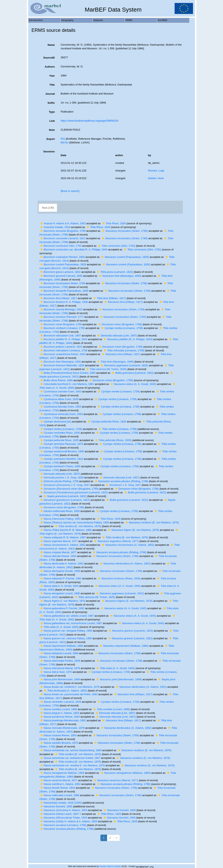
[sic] (55, 422)
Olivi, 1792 (61, 246)
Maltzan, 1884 (61, 646)
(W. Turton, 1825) (106, 369)
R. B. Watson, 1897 (63, 537)
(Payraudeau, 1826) (125, 257)
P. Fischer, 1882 (61, 578)
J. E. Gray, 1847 (65, 485)
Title (52, 85)
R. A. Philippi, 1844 (73, 250)
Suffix (51, 103)
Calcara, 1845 (61, 276)
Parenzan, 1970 (61, 444)
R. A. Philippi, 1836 (64, 302)
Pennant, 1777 (62, 317)
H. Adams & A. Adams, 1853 (63, 223)
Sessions (49, 152)
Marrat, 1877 (59, 541)
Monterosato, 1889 (60, 679)
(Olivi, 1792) (116, 246)
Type (52, 112)
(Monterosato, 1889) (119, 679)
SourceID (49, 58)
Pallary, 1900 (74, 522)
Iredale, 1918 (55, 227)
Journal (50, 94)
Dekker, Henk (156, 178)
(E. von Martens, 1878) (133, 530)
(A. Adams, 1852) (127, 545)
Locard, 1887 (67, 616)
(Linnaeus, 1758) (122, 328)
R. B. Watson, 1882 (66, 530)
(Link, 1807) (117, 336)
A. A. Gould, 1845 (59, 586)
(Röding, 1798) (121, 481)
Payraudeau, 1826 (63, 264)
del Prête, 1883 (69, 694)
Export (51, 139)
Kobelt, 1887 (70, 758)
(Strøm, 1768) (124, 231)
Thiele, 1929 (63, 818)
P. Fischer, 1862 (62, 608)
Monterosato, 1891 (63, 720)
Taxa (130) (48, 208)
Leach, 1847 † (60, 814)
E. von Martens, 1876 (70, 687)
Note (52, 130)
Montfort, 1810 (61, 459)
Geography (67, 20)
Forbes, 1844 (60, 661)
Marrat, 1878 (60, 668)
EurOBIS (162, 20)
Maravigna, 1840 (60, 362)
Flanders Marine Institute (110, 866)
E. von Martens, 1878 (62, 601)
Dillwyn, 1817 (58, 298)
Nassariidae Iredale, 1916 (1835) (61, 803)
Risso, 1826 (114, 223)
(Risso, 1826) (113, 440)
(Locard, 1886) (111, 709)
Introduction (36, 20)
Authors (50, 67)
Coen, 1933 (61, 391)
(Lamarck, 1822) (115, 272)
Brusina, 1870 (59, 743)
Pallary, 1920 (60, 519)
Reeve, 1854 (58, 556)
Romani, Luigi (156, 171)
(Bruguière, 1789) (120, 324)
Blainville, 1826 (62, 365)
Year (52, 76)
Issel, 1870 (56, 672)
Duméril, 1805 (56, 806)
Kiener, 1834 (62, 354)
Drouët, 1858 (60, 571)
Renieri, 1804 (62, 257)
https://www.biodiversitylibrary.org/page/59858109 (89, 121)
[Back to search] (70, 191)
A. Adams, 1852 (62, 545)
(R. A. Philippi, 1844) (128, 339)
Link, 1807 (60, 336)
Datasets (98, 20)
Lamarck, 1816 (60, 702)
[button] (42, 223)
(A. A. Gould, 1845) (133, 384)
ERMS (129, 20)
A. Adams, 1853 (59, 713)
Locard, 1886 (60, 593)
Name (51, 45)
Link (52, 121)
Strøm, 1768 (62, 283)
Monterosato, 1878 (62, 728)
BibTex (65, 142)
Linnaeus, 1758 (62, 328)
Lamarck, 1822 (62, 238)
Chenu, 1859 (60, 466)
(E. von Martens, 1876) (152, 522)
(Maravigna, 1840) (120, 276)
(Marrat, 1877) (116, 541)
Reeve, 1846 (56, 380)
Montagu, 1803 (61, 309)
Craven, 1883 (67, 373)
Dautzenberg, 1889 (71, 750)
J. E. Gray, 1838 (61, 477)
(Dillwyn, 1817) (109, 298)
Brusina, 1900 (62, 451)
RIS (63, 139)
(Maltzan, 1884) (124, 646)
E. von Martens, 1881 (67, 384)
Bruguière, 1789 (62, 231)
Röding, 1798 (59, 481)
